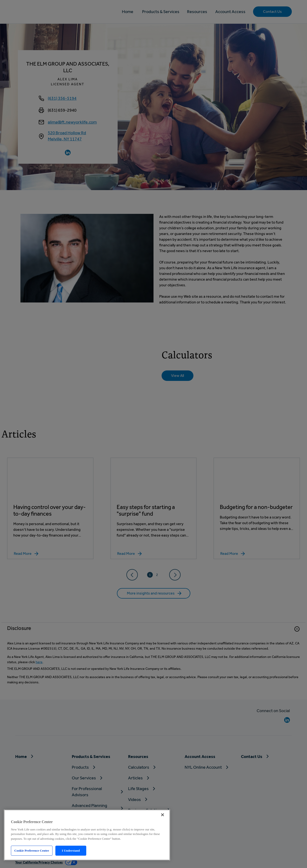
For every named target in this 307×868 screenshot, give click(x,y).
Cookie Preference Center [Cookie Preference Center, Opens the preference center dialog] (32, 851)
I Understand (71, 851)
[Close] (163, 815)
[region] (87, 835)
